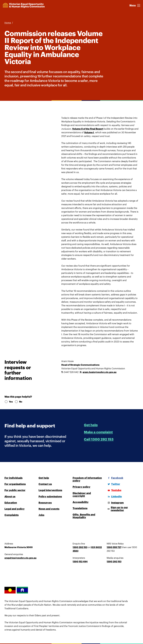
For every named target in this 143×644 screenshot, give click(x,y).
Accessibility (81, 502)
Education (11, 503)
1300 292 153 (80, 547)
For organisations (15, 484)
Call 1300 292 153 (99, 439)
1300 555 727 (114, 547)
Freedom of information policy (87, 479)
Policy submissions (50, 497)
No (18, 402)
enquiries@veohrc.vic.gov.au (20, 558)
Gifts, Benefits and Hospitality (84, 516)
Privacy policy (81, 487)
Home (8, 23)
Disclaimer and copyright (82, 495)
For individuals (13, 478)
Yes (8, 402)
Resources (45, 503)
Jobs (41, 515)
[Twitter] (113, 484)
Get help (91, 425)
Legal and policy (15, 509)
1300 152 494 (80, 562)
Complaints (12, 515)
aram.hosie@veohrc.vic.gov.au (100, 372)
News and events (49, 509)
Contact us (45, 484)
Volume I (89, 133)
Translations (80, 508)
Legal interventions (50, 490)
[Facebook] (115, 478)
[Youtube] (114, 490)
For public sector (15, 490)
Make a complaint (98, 432)
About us (10, 497)
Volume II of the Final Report (88, 129)
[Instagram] (115, 503)
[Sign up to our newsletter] (123, 509)
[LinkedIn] (114, 497)
